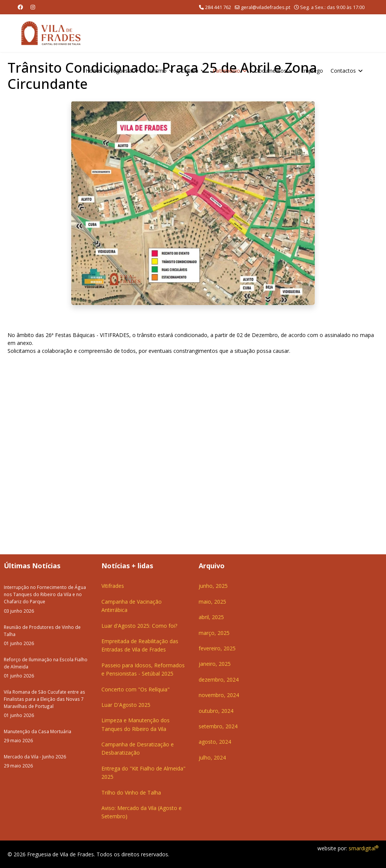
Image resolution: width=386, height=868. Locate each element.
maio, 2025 (212, 602)
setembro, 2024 (218, 726)
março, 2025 (214, 633)
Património (226, 71)
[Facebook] (20, 7)
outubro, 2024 (216, 711)
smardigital (364, 848)
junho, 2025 (213, 586)
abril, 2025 (211, 617)
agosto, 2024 (215, 742)
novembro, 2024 (219, 695)
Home (93, 71)
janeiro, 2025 (215, 664)
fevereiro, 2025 (217, 648)
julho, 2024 (212, 757)
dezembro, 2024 (219, 680)
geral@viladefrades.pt (266, 7)
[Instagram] (33, 7)
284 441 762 (218, 7)
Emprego (312, 71)
